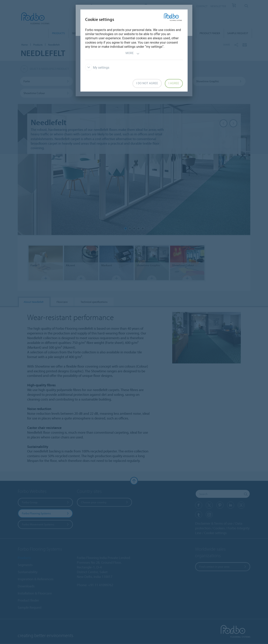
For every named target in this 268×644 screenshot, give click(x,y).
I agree (174, 83)
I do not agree (147, 83)
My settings (97, 68)
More (133, 54)
